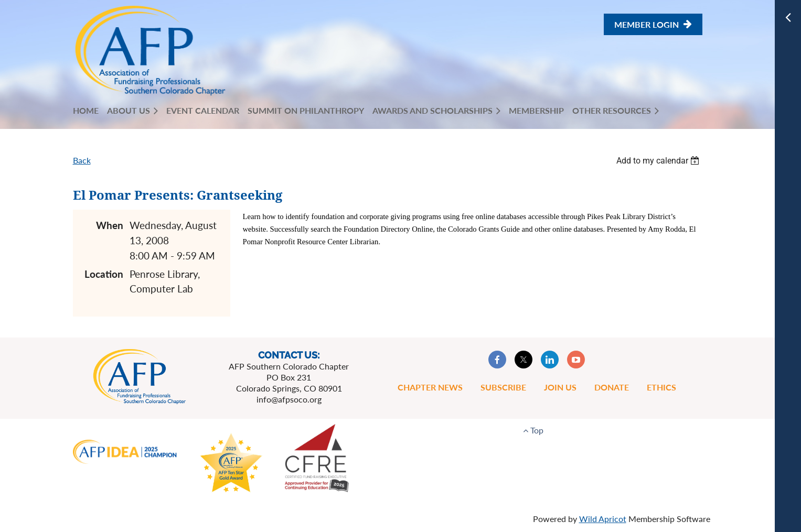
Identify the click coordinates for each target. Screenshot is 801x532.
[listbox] (659, 161)
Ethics (661, 387)
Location (104, 274)
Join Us (560, 387)
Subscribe (503, 387)
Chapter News (430, 387)
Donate (612, 387)
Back (82, 160)
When (110, 225)
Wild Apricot (603, 519)
